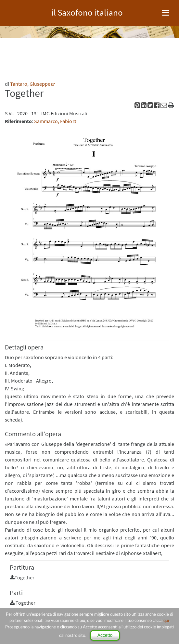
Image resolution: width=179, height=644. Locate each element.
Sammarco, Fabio (53, 121)
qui (166, 620)
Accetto (105, 635)
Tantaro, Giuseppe (30, 84)
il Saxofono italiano (87, 12)
